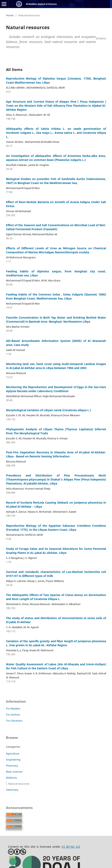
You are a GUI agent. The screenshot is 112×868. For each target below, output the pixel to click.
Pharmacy (12, 766)
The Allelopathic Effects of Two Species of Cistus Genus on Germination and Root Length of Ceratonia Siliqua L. (56, 597)
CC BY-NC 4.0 (71, 847)
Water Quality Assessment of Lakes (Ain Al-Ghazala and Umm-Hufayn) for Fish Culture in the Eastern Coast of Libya (56, 666)
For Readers (13, 709)
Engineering (13, 760)
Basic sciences (14, 772)
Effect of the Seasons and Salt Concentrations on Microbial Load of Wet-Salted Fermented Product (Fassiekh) (56, 227)
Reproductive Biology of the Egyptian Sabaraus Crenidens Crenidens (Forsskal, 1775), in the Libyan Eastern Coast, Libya (56, 528)
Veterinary (12, 790)
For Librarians (14, 721)
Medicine (11, 778)
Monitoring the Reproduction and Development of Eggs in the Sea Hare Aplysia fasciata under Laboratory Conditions (56, 389)
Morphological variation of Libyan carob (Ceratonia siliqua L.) (48, 410)
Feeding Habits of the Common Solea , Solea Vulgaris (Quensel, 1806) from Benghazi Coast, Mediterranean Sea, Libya (56, 296)
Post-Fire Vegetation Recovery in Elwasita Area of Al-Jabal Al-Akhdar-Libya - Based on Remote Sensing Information (56, 454)
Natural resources (19, 784)
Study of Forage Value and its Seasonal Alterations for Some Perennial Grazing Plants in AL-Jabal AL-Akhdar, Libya (56, 551)
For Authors (13, 715)
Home (10, 15)
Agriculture (13, 753)
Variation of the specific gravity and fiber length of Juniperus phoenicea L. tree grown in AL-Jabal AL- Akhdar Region (56, 643)
